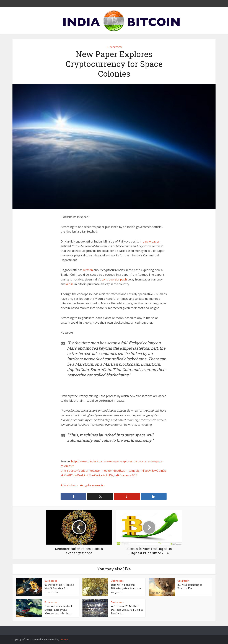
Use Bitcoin (183, 581)
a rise (70, 284)
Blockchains (71, 485)
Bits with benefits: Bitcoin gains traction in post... (126, 588)
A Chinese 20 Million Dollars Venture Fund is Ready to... (127, 610)
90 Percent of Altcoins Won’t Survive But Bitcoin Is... (59, 588)
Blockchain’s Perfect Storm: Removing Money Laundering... (58, 610)
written (88, 270)
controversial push (114, 279)
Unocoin (64, 639)
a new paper (151, 241)
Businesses (114, 47)
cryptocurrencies (94, 485)
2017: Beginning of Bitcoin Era (190, 586)
